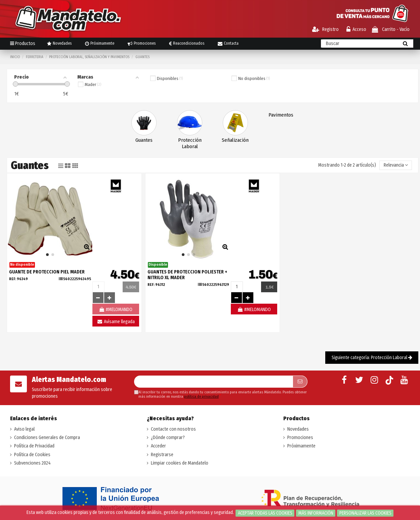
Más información (316, 513)
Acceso (356, 29)
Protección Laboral (190, 143)
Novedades (298, 429)
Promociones (300, 438)
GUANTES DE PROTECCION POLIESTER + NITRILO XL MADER (187, 275)
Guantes (144, 140)
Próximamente (301, 446)
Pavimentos (281, 115)
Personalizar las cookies (365, 513)
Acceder (158, 446)
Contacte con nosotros (173, 429)
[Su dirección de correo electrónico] (213, 382)
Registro (325, 29)
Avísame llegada (116, 322)
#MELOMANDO (254, 310)
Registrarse (162, 455)
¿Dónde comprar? (168, 438)
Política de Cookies (32, 455)
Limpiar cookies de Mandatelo (180, 463)
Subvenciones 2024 (32, 463)
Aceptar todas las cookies (265, 513)
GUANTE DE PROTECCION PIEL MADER (47, 272)
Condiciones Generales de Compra (47, 438)
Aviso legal (24, 429)
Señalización (235, 140)
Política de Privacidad (34, 446)
